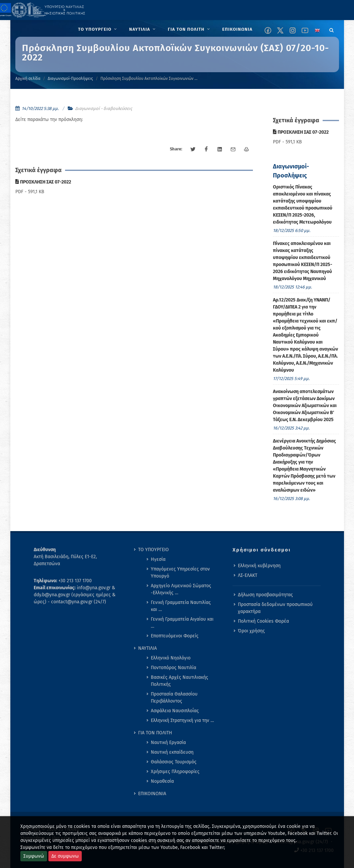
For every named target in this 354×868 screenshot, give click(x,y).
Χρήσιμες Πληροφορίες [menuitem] (175, 772)
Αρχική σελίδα (28, 79)
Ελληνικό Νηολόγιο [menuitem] (171, 658)
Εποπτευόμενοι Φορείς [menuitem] (175, 636)
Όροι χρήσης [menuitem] (251, 631)
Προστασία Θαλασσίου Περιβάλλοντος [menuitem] (174, 698)
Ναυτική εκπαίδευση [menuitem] (172, 752)
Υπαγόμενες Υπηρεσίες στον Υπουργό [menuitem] (180, 573)
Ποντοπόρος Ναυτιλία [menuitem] (173, 668)
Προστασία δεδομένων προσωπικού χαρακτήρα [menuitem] (275, 608)
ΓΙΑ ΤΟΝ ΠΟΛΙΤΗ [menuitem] (155, 733)
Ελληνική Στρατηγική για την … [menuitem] (182, 720)
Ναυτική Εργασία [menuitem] (168, 742)
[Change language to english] (317, 30)
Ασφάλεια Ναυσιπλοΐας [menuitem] (175, 711)
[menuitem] (98, 29)
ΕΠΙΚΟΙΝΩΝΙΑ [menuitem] (152, 794)
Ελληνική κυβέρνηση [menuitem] (259, 566)
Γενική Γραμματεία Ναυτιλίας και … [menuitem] (181, 606)
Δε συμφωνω (65, 856)
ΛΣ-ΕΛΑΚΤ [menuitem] (248, 575)
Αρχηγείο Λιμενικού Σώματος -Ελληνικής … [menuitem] (181, 589)
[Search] (332, 29)
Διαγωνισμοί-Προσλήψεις (70, 79)
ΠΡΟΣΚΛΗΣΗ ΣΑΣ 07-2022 (43, 182)
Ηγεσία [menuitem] (158, 559)
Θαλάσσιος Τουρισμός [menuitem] (174, 762)
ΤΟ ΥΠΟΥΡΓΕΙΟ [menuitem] (153, 550)
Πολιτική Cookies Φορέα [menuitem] (263, 621)
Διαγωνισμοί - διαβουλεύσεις (104, 108)
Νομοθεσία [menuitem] (162, 781)
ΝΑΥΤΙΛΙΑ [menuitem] (147, 648)
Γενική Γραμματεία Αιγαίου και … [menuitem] (182, 623)
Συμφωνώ (34, 856)
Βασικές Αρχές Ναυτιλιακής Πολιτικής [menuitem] (180, 681)
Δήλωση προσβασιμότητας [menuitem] (265, 595)
